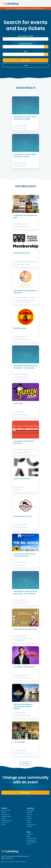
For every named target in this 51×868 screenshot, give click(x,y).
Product (4, 812)
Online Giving (5, 814)
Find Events (26, 60)
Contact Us (30, 834)
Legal (11, 862)
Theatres (30, 826)
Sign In (3, 824)
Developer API (31, 840)
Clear (26, 65)
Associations (31, 810)
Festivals (29, 818)
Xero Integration (32, 842)
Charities (29, 812)
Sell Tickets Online (7, 820)
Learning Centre (32, 838)
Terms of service (20, 862)
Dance (29, 816)
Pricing (3, 818)
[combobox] (25, 47)
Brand (29, 844)
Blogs (29, 836)
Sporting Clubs (31, 824)
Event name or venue (25, 36)
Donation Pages (6, 816)
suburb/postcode (26, 44)
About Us (4, 862)
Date (25, 52)
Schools (29, 822)
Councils (29, 814)
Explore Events (6, 810)
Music (29, 820)
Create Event (26, 793)
